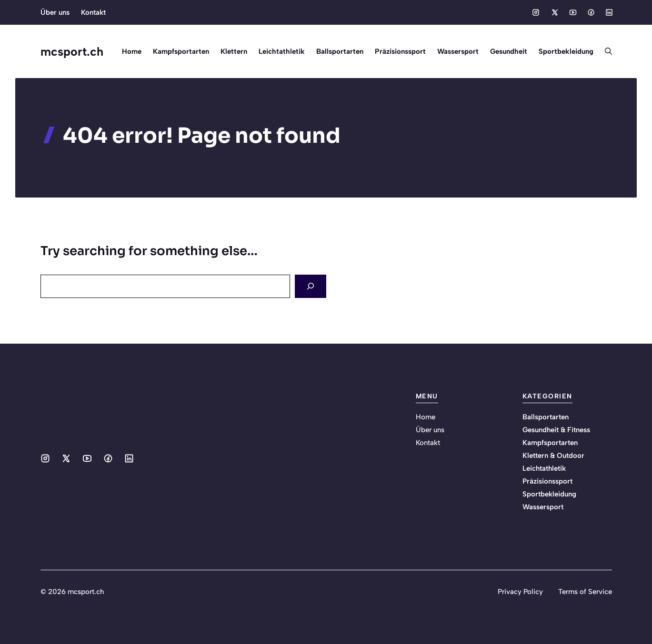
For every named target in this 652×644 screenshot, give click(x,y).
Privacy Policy (520, 592)
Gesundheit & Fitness (556, 430)
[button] (606, 51)
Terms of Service (585, 592)
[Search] (311, 286)
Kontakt (93, 12)
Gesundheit (509, 51)
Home (132, 51)
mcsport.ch (72, 51)
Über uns (55, 12)
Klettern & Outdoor (553, 456)
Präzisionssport (400, 51)
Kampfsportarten (181, 51)
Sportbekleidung (566, 51)
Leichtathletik (282, 51)
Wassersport (458, 51)
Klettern (234, 51)
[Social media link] (536, 12)
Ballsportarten (340, 51)
